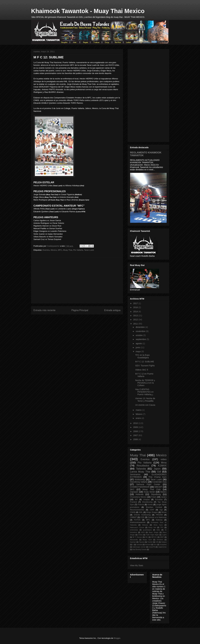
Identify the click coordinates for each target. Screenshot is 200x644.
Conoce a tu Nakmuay (157, 517)
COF (142, 517)
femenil (148, 545)
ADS (143, 532)
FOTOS (137, 520)
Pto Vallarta (78, 250)
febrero (139, 414)
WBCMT (158, 487)
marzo (139, 410)
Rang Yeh (152, 527)
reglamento (162, 547)
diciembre (141, 327)
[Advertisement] (77, 280)
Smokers (160, 540)
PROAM (159, 515)
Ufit (157, 542)
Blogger (117, 638)
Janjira (164, 497)
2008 (136, 431)
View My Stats (137, 565)
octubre (139, 335)
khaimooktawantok (138, 522)
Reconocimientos (137, 510)
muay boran (149, 492)
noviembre (141, 331)
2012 (136, 320)
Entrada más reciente (45, 310)
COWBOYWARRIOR (140, 487)
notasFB (152, 547)
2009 (136, 427)
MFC (60, 250)
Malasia (145, 525)
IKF (136, 500)
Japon (157, 469)
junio (138, 347)
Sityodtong (156, 494)
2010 (136, 423)
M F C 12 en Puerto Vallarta (144, 375)
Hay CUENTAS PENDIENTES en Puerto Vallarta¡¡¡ (144, 392)
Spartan (133, 542)
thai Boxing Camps (139, 549)
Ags (161, 510)
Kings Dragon (152, 512)
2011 (136, 324)
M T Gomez (137, 537)
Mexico (54, 250)
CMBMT (133, 517)
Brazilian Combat (154, 507)
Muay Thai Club (152, 489)
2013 (136, 316)
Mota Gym (158, 525)
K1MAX (162, 466)
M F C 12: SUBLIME (145, 362)
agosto (139, 343)
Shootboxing (147, 502)
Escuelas (159, 500)
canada (139, 545)
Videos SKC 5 (142, 370)
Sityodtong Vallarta (139, 482)
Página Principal (80, 310)
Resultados (143, 466)
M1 (147, 537)
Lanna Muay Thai (140, 472)
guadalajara (147, 530)
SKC (132, 489)
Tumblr (150, 542)
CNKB (133, 512)
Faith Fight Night (152, 535)
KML (141, 512)
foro (155, 545)
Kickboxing (140, 479)
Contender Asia (159, 482)
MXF (162, 537)
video (163, 459)
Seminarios (135, 474)
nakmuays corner (139, 547)
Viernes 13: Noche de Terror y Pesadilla (145, 400)
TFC (162, 527)
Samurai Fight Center (148, 484)
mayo (139, 351)
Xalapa (164, 542)
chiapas (146, 500)
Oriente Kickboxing (142, 515)
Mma (164, 463)
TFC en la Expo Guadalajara (142, 356)
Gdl (159, 472)
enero (139, 418)
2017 (136, 303)
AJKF (152, 510)
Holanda (140, 494)
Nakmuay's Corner (137, 527)
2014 (136, 312)
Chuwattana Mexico (138, 497)
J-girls (164, 535)
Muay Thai (68, 250)
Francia (141, 505)
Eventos (46, 250)
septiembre (141, 339)
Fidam (154, 497)
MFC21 (154, 537)
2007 (136, 435)
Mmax (164, 512)
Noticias (159, 520)
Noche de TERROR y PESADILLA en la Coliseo (145, 383)
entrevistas (134, 530)
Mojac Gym (147, 540)
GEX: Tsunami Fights (145, 366)
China (140, 535)
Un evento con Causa (145, 405)
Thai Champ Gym (157, 477)
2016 (136, 307)
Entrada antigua (112, 310)
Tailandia (141, 469)
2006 (136, 439)
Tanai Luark (89, 250)
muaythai (163, 545)
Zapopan (134, 492)
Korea (150, 505)
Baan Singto (154, 532)
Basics (163, 492)
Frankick (134, 502)
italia (158, 530)
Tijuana (142, 542)
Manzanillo (134, 540)
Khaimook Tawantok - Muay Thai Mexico (88, 11)
